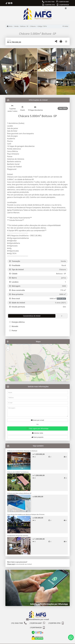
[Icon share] (7, 3)
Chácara (33, 26)
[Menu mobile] (38, 14)
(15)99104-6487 (64, 2)
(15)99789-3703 (50, 5)
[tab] (18, 316)
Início (10, 26)
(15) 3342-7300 (50, 2)
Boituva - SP (24, 26)
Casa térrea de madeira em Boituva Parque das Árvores (26, 514)
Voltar (65, 26)
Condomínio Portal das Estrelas (18, 536)
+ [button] (8, 346)
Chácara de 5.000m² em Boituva (18, 472)
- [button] (8, 349)
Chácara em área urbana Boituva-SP (19, 493)
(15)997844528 (64, 5)
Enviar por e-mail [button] (38, 420)
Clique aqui (11, 564)
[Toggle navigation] (66, 9)
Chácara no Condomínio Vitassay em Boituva (22, 451)
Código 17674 (42, 26)
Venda (16, 26)
